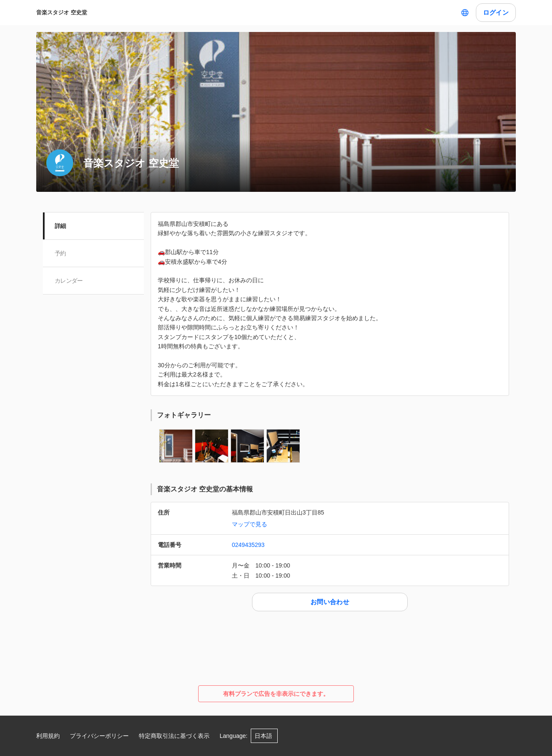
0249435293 (248, 545)
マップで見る (249, 524)
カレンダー (69, 281)
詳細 (60, 226)
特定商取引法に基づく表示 (174, 736)
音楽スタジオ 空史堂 (62, 12)
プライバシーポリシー (99, 736)
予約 (60, 253)
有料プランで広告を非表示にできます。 (276, 694)
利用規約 (48, 736)
